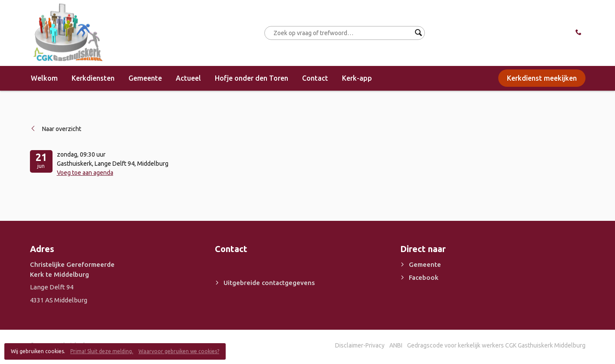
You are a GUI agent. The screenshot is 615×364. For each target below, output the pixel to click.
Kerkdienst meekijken (542, 78)
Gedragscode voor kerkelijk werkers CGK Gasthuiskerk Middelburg (496, 345)
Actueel (188, 78)
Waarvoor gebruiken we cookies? (179, 351)
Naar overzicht (62, 129)
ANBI (396, 345)
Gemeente (145, 78)
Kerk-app (357, 78)
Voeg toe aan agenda (85, 173)
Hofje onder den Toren (252, 78)
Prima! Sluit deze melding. (102, 351)
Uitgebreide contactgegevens (269, 283)
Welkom (44, 78)
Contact (315, 78)
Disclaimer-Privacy (360, 345)
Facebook (424, 277)
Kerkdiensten (93, 78)
